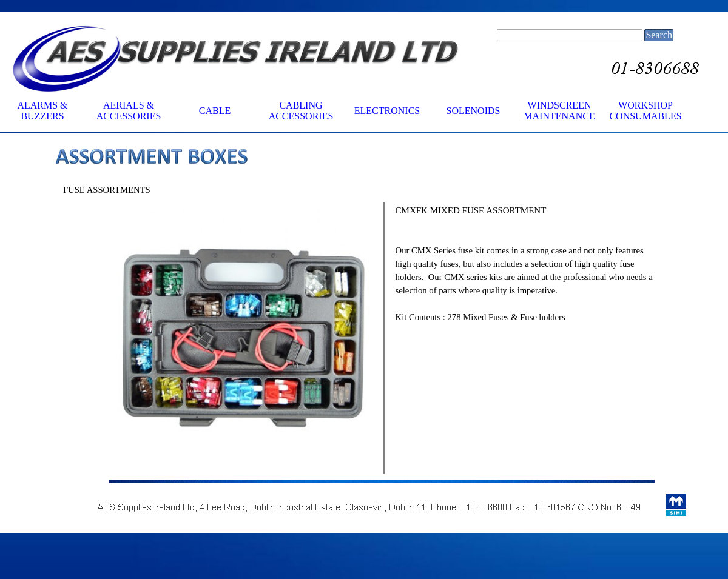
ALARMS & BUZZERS (42, 111)
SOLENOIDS (474, 111)
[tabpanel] (382, 158)
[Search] (570, 35)
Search (659, 35)
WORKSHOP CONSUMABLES (645, 111)
